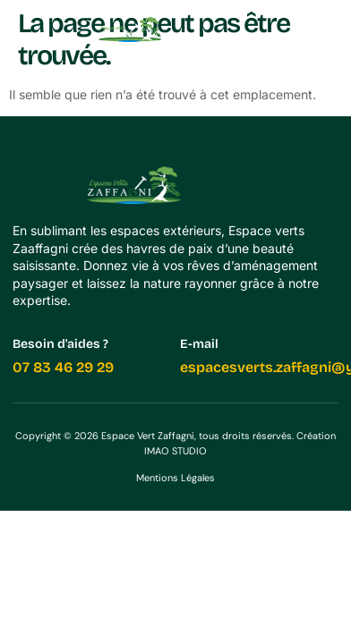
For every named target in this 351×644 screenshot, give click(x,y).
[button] (326, 30)
